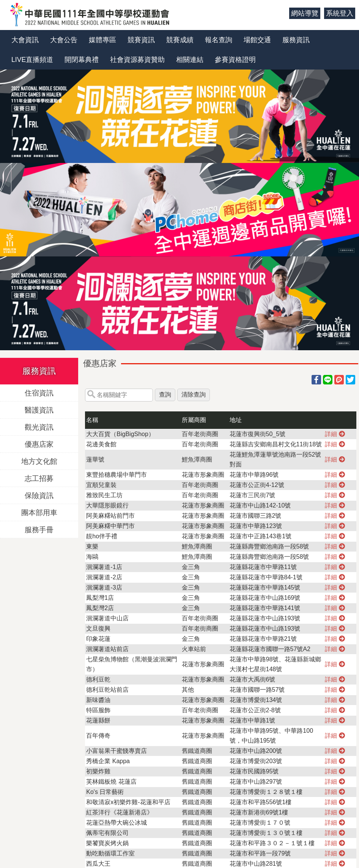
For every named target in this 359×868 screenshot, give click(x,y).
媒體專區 (102, 40)
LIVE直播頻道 (32, 60)
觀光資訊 (39, 427)
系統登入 (340, 13)
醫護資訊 (39, 410)
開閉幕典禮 (82, 60)
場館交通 (257, 40)
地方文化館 (39, 461)
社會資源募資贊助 (137, 60)
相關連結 (190, 60)
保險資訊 (39, 495)
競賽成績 (180, 40)
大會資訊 (25, 40)
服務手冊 (39, 529)
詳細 (335, 434)
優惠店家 (39, 444)
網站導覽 (305, 13)
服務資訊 (296, 40)
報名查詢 (219, 40)
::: (281, 13)
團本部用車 (39, 512)
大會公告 (64, 40)
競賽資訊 (141, 40)
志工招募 (39, 478)
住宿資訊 (39, 393)
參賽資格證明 (235, 60)
